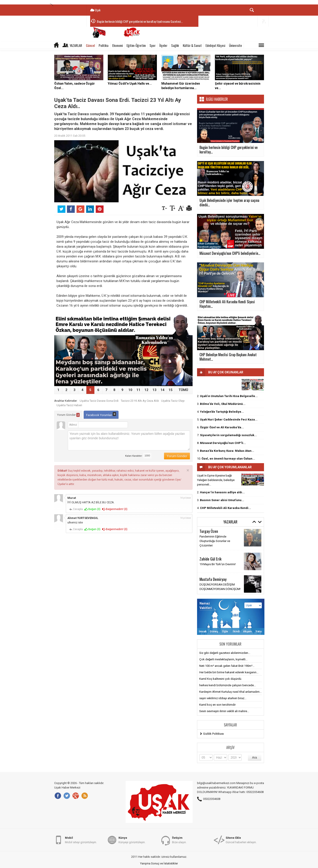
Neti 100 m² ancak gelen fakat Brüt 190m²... (227, 666)
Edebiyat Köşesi (215, 45)
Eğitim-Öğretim (136, 45)
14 (162, 390)
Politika (104, 45)
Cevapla (76, 509)
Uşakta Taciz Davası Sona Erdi (99, 401)
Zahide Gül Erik (211, 559)
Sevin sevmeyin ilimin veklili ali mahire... (224, 711)
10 (130, 390)
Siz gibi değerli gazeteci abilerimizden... (225, 653)
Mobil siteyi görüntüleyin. (81, 840)
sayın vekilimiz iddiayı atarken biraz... (223, 698)
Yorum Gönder (68, 415)
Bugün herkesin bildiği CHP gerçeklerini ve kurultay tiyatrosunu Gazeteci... (140, 21)
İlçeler (163, 45)
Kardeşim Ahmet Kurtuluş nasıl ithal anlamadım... (230, 692)
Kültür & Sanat (192, 45)
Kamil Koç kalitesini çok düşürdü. (221, 679)
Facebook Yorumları (101, 414)
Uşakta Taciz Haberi (69, 405)
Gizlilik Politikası (213, 734)
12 (146, 390)
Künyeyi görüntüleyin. (132, 840)
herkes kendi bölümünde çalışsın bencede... (228, 685)
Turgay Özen (209, 531)
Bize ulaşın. (179, 840)
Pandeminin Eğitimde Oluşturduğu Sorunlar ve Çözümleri (215, 541)
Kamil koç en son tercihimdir (217, 705)
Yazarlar (76, 45)
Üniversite (235, 45)
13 (154, 390)
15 (170, 390)
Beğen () (92, 509)
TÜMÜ (183, 390)
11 (138, 390)
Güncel (90, 45)
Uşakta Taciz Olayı (173, 401)
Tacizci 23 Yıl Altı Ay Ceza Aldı (140, 401)
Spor (153, 45)
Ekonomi (117, 45)
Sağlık (175, 45)
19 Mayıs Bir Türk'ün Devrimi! (218, 564)
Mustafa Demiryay (213, 579)
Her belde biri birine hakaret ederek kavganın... (229, 672)
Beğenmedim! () (115, 509)
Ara (255, 757)
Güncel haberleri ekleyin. (241, 840)
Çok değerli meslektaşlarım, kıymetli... (223, 659)
